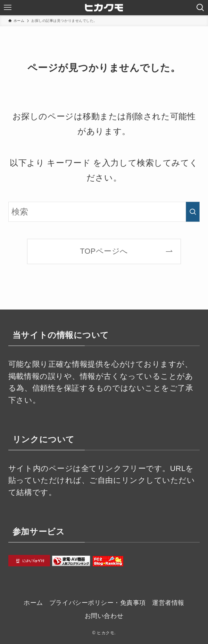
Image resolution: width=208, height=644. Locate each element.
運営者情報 (168, 603)
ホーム (33, 603)
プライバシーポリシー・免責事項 (98, 603)
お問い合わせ (104, 616)
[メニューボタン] (8, 8)
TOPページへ (104, 251)
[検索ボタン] (200, 8)
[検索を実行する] (193, 212)
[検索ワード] (104, 212)
